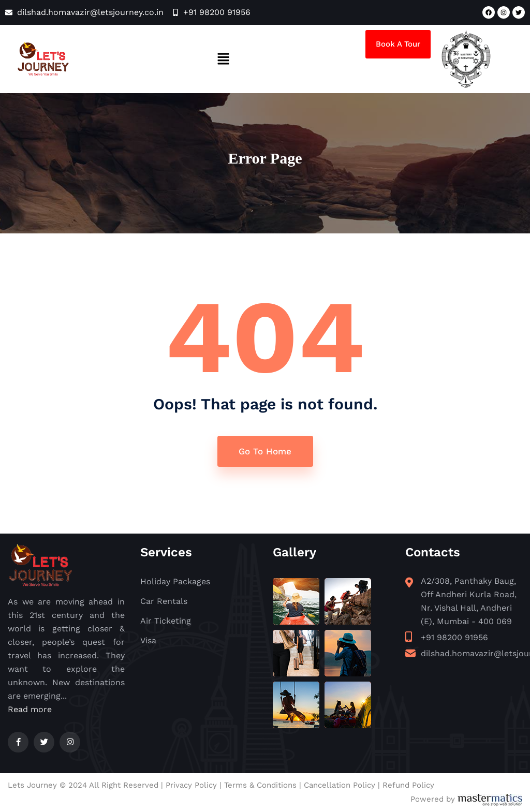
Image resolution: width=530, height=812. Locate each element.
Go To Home (265, 452)
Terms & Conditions (260, 786)
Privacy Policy (191, 786)
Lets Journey (32, 786)
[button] (223, 59)
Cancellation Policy (340, 786)
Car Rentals (164, 602)
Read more (30, 710)
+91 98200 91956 (454, 638)
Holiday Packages (175, 582)
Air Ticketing (166, 622)
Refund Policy (408, 786)
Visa (148, 641)
